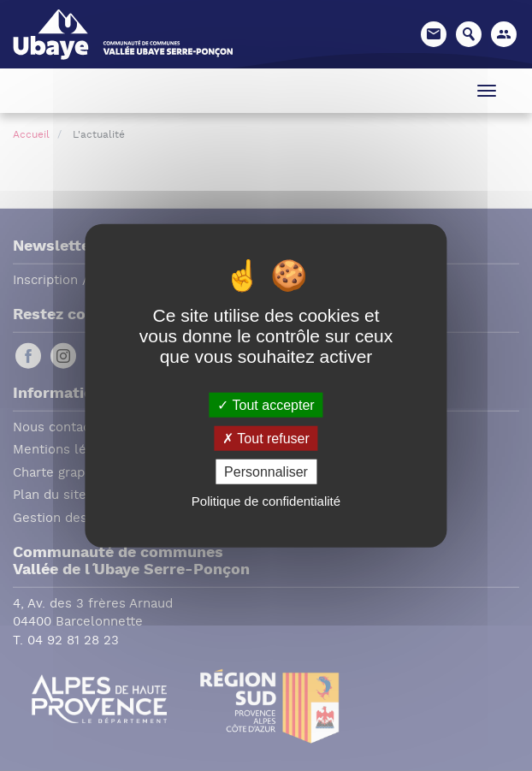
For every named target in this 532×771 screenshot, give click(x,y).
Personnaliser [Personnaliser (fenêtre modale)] (266, 472)
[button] (504, 34)
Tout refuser (266, 438)
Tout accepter (266, 404)
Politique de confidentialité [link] (266, 501)
